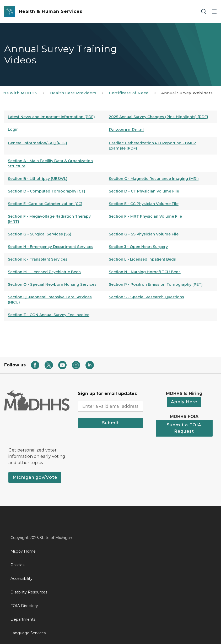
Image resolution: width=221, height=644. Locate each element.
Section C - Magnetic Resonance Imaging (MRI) (154, 179)
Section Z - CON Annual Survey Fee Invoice (49, 315)
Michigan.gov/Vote (35, 477)
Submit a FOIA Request (184, 428)
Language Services (28, 633)
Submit (110, 423)
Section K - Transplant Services (38, 259)
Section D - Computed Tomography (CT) (47, 191)
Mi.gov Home (23, 551)
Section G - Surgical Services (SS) (40, 234)
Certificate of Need (129, 93)
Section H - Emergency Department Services (51, 247)
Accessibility (21, 579)
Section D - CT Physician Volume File (144, 191)
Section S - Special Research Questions (146, 297)
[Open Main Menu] (214, 12)
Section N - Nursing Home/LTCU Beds (145, 272)
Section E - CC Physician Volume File (144, 204)
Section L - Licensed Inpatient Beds (142, 259)
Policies (17, 565)
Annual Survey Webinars (187, 93)
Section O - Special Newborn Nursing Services (52, 284)
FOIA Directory (24, 606)
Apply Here (184, 402)
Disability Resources (29, 592)
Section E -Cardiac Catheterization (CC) (45, 204)
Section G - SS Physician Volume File (144, 234)
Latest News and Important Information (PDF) (51, 117)
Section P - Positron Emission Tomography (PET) (156, 284)
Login (13, 129)
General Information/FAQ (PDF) (37, 143)
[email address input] (110, 406)
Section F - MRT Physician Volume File (145, 216)
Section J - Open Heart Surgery (138, 247)
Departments (23, 619)
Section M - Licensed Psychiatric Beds (44, 272)
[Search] (204, 12)
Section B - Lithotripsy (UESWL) (38, 179)
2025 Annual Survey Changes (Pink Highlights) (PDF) (158, 117)
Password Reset (126, 130)
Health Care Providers (73, 93)
